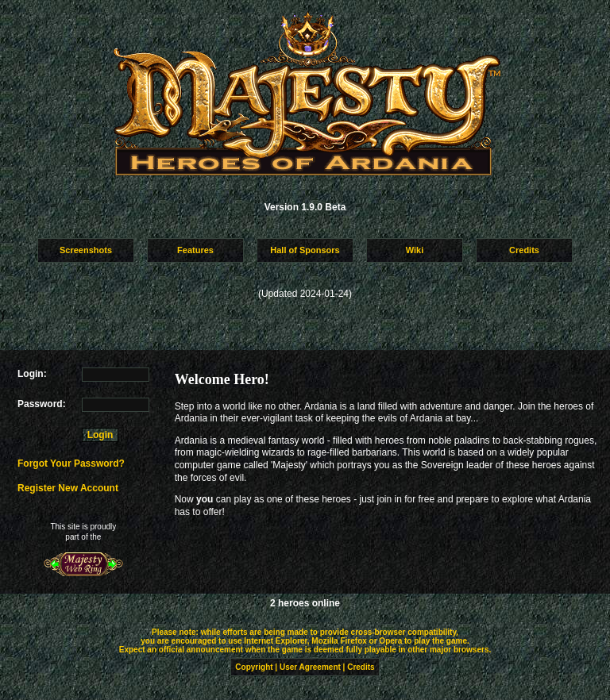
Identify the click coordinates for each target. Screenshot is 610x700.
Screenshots (86, 250)
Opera (390, 641)
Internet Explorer (275, 641)
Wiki (415, 250)
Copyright (254, 667)
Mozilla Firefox (339, 641)
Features (195, 250)
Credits (524, 250)
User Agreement (310, 667)
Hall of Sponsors (305, 250)
